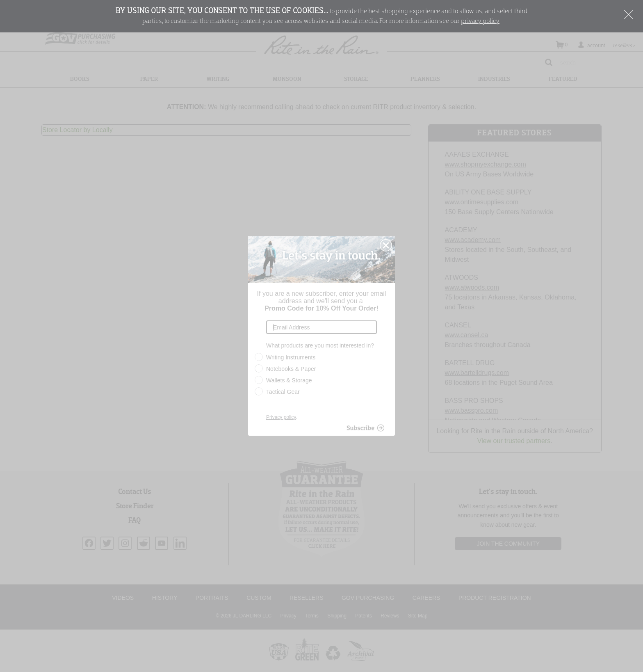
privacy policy (480, 21)
